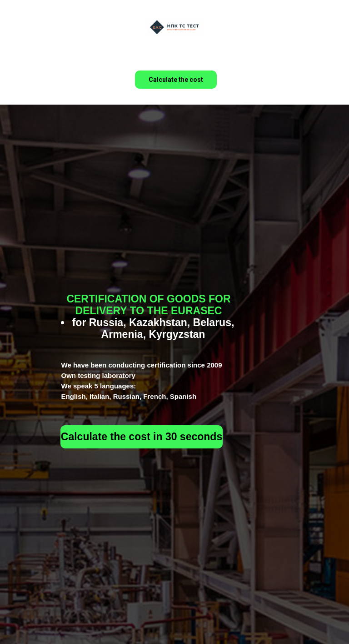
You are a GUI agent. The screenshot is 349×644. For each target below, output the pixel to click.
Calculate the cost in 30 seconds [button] (142, 437)
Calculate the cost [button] (176, 80)
